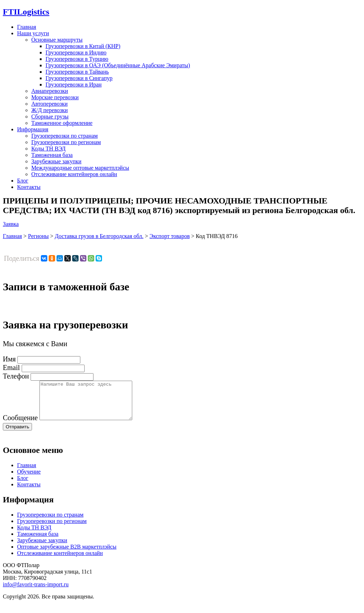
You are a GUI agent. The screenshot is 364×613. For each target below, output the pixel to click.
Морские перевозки (55, 97)
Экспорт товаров (170, 236)
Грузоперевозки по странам (65, 136)
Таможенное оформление (62, 123)
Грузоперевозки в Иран (74, 84)
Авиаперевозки (50, 91)
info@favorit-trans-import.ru (36, 592)
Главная (27, 27)
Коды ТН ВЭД (48, 149)
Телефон (16, 376)
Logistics (26, 12)
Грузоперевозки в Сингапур (79, 78)
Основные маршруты (57, 40)
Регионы (38, 236)
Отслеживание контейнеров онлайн (74, 174)
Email (11, 368)
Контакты (29, 187)
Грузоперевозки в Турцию (77, 59)
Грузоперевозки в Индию (76, 52)
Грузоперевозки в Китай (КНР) (83, 46)
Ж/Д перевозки (50, 110)
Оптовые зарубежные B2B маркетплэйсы (67, 554)
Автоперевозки (49, 104)
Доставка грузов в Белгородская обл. (99, 236)
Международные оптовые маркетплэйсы (80, 168)
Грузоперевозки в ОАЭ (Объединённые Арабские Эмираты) (118, 65)
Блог (23, 181)
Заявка (11, 224)
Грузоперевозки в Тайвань (77, 72)
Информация (33, 129)
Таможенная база (52, 155)
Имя (9, 359)
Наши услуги (33, 33)
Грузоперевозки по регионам (66, 142)
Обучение (29, 479)
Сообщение (20, 425)
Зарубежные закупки (56, 161)
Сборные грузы (50, 117)
